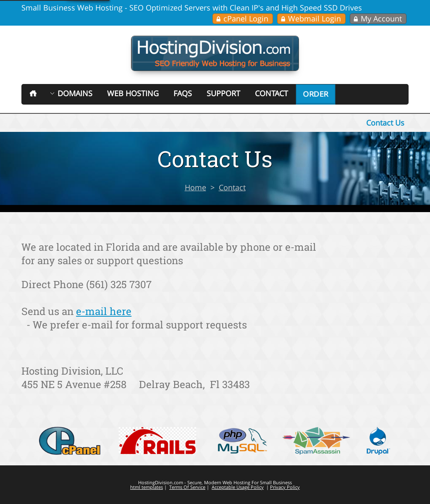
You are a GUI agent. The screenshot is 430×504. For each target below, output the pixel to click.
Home (195, 187)
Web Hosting (133, 93)
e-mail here (104, 311)
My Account (381, 18)
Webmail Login (315, 18)
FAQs (183, 93)
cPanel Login (246, 18)
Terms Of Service (187, 487)
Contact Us (385, 123)
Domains (75, 93)
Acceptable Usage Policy (238, 487)
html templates (147, 487)
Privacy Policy (285, 487)
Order (316, 94)
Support (223, 93)
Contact (271, 93)
